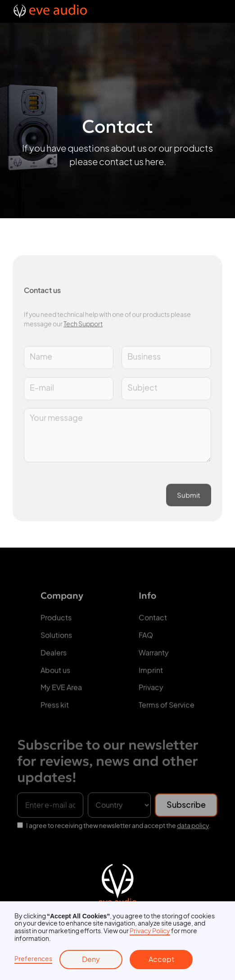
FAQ (146, 638)
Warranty (154, 655)
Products (56, 620)
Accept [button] (161, 959)
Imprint (151, 672)
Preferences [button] (33, 959)
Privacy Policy (150, 931)
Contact (153, 620)
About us (55, 672)
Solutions (56, 638)
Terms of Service (167, 707)
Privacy (151, 690)
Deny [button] (91, 959)
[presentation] (92, 490)
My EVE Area (61, 690)
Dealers (54, 655)
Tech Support (83, 327)
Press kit (55, 707)
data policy (193, 828)
